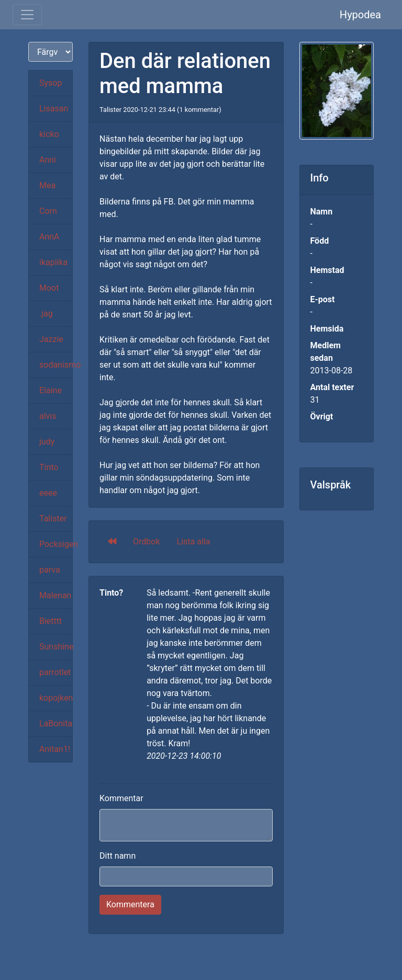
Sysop (51, 83)
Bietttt (51, 621)
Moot (49, 288)
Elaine (51, 390)
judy (47, 442)
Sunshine (56, 647)
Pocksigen (56, 544)
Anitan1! (55, 749)
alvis (48, 416)
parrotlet (55, 672)
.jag (46, 314)
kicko (49, 134)
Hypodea (360, 15)
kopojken (56, 698)
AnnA (49, 237)
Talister (53, 519)
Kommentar (121, 798)
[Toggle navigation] (27, 15)
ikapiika (53, 262)
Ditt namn (118, 856)
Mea (47, 185)
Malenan (55, 595)
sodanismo (56, 365)
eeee (48, 493)
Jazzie (51, 339)
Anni (48, 160)
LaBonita (56, 723)
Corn (48, 211)
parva (50, 570)
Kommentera (130, 904)
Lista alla (194, 542)
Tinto (49, 467)
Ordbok (147, 542)
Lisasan (54, 109)
